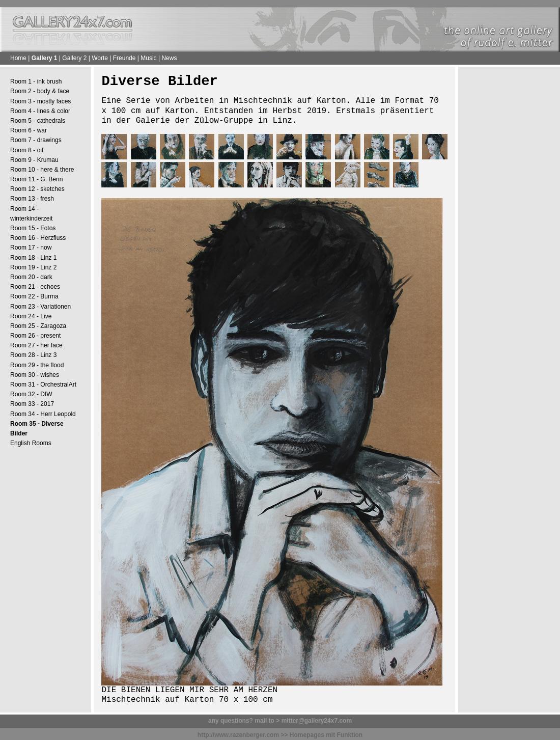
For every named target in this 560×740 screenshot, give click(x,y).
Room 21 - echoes (35, 287)
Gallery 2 (74, 58)
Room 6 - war (29, 130)
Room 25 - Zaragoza (38, 326)
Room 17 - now (31, 248)
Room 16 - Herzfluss (38, 238)
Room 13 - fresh (32, 199)
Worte (100, 58)
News (169, 58)
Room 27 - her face (36, 345)
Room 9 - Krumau (34, 160)
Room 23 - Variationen (40, 307)
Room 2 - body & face (40, 91)
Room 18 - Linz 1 (33, 258)
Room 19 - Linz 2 (33, 267)
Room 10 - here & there (42, 170)
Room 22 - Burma (34, 296)
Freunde (124, 58)
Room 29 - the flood (37, 365)
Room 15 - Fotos (33, 228)
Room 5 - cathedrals (38, 121)
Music (148, 58)
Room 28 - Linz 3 (33, 355)
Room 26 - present (35, 336)
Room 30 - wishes (35, 375)
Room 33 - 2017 (32, 404)
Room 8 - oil (27, 150)
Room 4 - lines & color (40, 111)
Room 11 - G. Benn (36, 179)
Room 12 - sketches (37, 189)
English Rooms (31, 443)
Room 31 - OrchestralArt (43, 385)
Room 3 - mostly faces (40, 101)
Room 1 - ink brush (36, 81)
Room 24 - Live (31, 316)
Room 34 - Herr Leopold (43, 414)
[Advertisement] (509, 230)
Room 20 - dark (31, 277)
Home (18, 58)
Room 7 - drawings (36, 140)
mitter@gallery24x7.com (317, 721)
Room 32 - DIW (31, 394)
